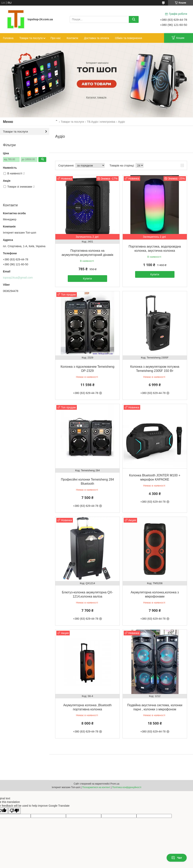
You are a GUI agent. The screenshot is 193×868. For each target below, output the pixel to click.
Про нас (56, 38)
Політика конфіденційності (127, 787)
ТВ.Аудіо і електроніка (101, 122)
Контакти (72, 38)
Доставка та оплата (97, 38)
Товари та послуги (31, 38)
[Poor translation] (14, 811)
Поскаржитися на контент (96, 787)
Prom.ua (115, 784)
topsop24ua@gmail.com (18, 278)
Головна (8, 38)
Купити (88, 279)
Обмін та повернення (129, 38)
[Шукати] (134, 19)
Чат (177, 858)
